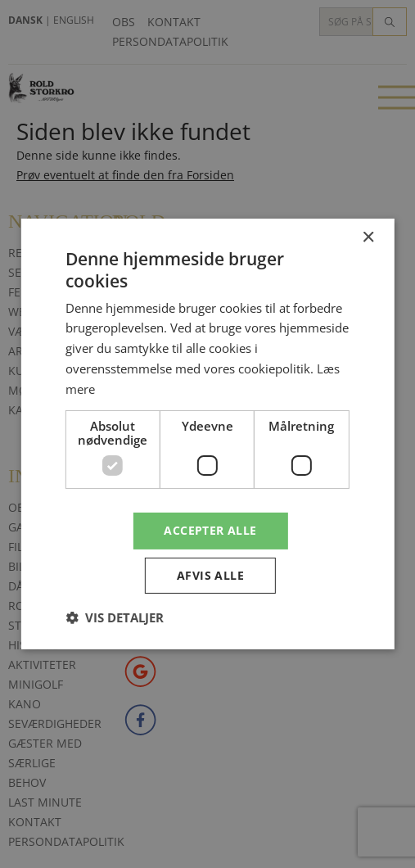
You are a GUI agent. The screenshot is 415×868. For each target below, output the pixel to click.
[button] (115, 617)
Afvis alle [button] (210, 575)
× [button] (368, 238)
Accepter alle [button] (210, 530)
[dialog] (207, 434)
